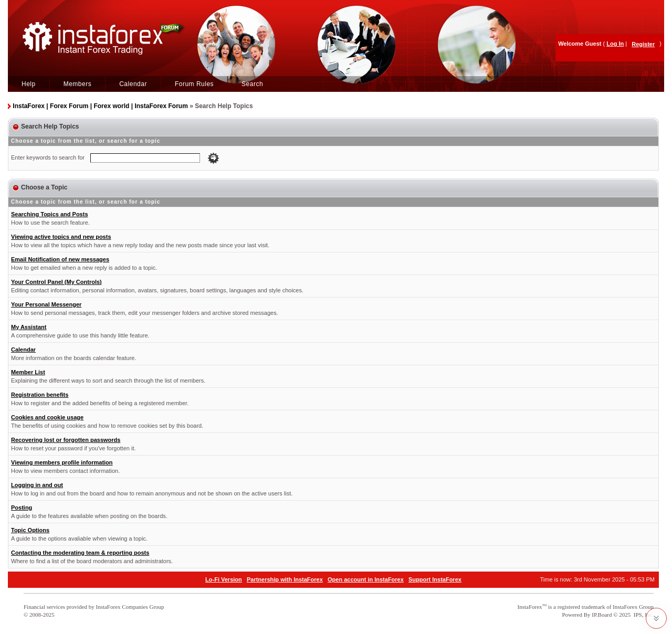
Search (252, 84)
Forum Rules (194, 84)
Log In (615, 44)
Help (29, 84)
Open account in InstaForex (366, 579)
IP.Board (602, 615)
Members (78, 84)
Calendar (133, 84)
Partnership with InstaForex (285, 579)
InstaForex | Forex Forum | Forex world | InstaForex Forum (100, 106)
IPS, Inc (643, 615)
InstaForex (530, 607)
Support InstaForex (435, 579)
